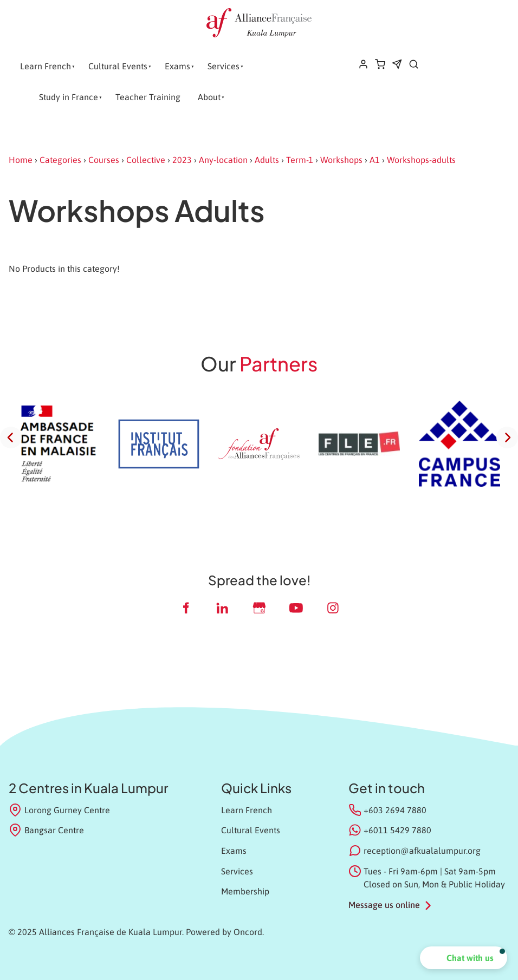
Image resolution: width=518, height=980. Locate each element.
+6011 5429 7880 (397, 830)
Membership (245, 891)
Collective (146, 160)
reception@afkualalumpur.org (422, 851)
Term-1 (300, 160)
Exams (177, 66)
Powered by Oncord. (225, 932)
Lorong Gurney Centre (59, 810)
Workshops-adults (421, 160)
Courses (104, 160)
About (209, 97)
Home (21, 160)
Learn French (46, 66)
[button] (464, 958)
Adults (267, 160)
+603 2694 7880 (395, 810)
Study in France (69, 97)
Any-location (223, 160)
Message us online (384, 905)
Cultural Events (118, 66)
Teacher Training (148, 97)
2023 (182, 160)
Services (224, 66)
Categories (60, 160)
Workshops (341, 160)
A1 (375, 160)
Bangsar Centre (46, 830)
